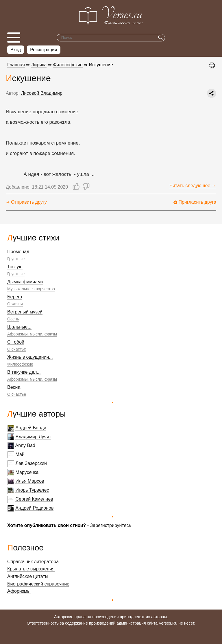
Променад (18, 252)
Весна (14, 387)
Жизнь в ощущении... (30, 357)
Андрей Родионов (34, 508)
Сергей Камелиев (34, 499)
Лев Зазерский (31, 463)
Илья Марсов (30, 481)
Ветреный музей (25, 312)
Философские (20, 364)
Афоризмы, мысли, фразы (32, 334)
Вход (16, 50)
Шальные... (19, 327)
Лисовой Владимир (42, 93)
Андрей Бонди (31, 428)
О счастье (17, 349)
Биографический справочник (38, 584)
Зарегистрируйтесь (111, 525)
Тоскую (15, 267)
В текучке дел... (24, 372)
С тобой (16, 342)
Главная (16, 65)
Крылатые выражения (31, 569)
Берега (15, 297)
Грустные (16, 259)
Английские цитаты (28, 576)
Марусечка (27, 472)
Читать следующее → (193, 186)
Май (20, 454)
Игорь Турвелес (32, 490)
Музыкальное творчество (31, 289)
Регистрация (44, 50)
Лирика (39, 65)
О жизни (15, 304)
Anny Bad (25, 445)
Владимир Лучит (33, 437)
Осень (13, 319)
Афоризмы (19, 591)
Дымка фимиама (25, 282)
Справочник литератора (33, 562)
